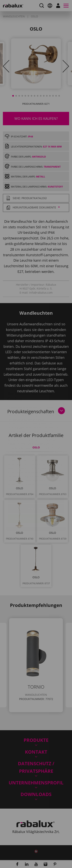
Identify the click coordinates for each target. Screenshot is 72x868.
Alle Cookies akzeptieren (36, 496)
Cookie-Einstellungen (36, 476)
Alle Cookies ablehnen (36, 486)
